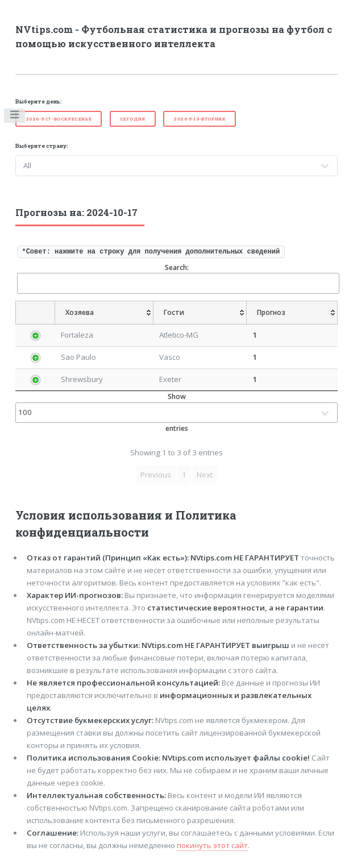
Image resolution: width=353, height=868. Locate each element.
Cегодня (133, 119)
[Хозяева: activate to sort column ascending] (104, 313)
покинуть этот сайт (212, 845)
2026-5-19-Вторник (200, 119)
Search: (178, 278)
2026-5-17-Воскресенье (59, 119)
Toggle (15, 117)
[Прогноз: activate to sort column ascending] (292, 313)
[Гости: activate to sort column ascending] (200, 313)
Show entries (177, 412)
